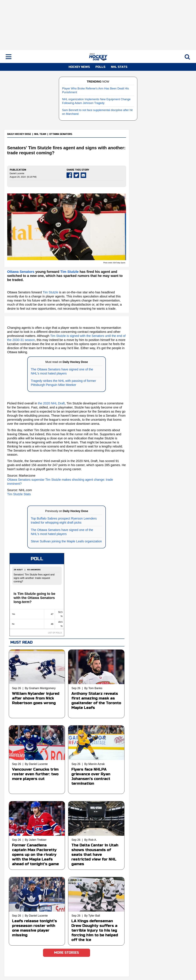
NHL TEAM (40, 134)
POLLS (100, 67)
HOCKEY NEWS (79, 67)
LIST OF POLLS (55, 633)
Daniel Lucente (17, 173)
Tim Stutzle (69, 272)
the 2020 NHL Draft (51, 403)
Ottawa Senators (21, 272)
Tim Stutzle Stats (19, 494)
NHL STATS (119, 67)
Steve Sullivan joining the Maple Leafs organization (66, 541)
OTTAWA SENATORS (61, 134)
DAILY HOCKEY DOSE (19, 134)
